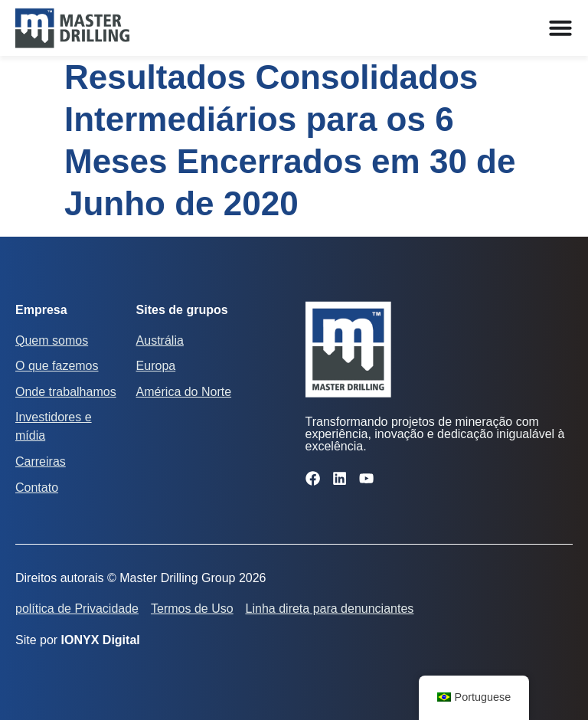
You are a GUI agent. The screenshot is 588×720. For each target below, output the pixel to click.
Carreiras (41, 461)
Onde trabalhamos (66, 392)
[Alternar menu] (560, 28)
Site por (78, 640)
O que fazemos (57, 366)
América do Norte (184, 392)
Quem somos (52, 340)
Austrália (160, 340)
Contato (37, 488)
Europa (156, 366)
